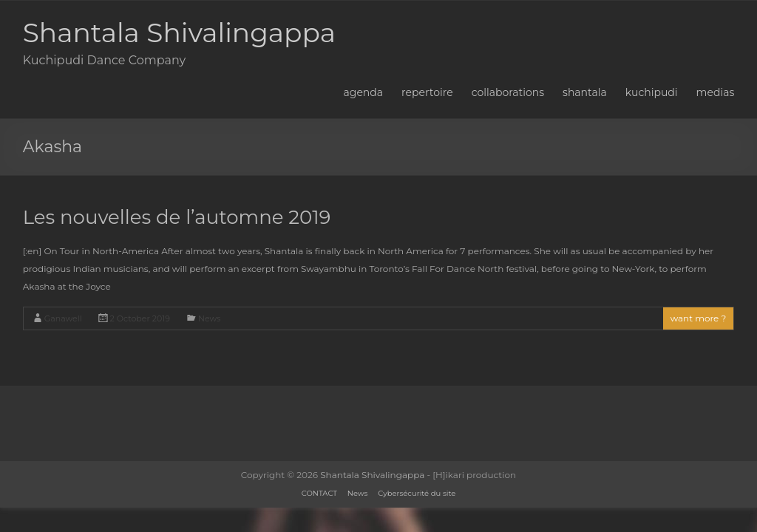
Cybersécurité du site (417, 493)
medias (716, 92)
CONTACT (319, 493)
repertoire (427, 92)
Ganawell (63, 318)
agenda (364, 92)
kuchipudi (652, 92)
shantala (585, 92)
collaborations (508, 92)
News (209, 318)
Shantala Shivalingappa (179, 33)
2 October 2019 (140, 318)
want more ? (699, 318)
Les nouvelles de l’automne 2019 (177, 217)
